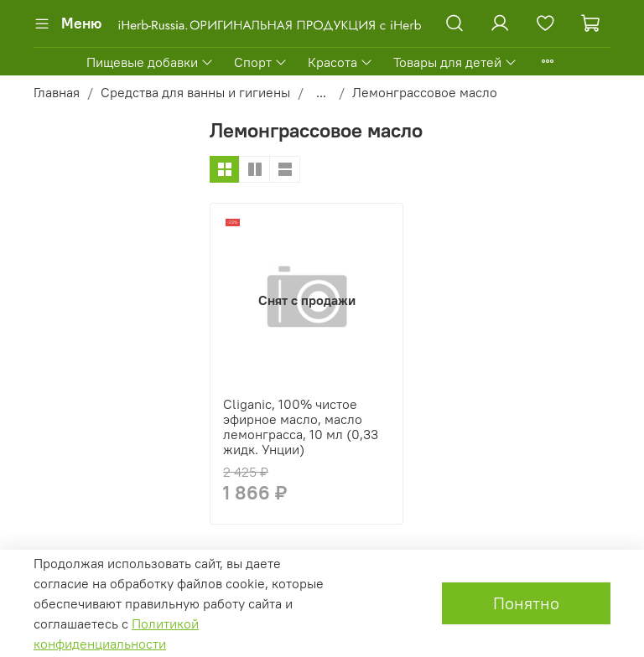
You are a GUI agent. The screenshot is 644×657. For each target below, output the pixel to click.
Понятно (526, 603)
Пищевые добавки (150, 62)
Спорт (261, 62)
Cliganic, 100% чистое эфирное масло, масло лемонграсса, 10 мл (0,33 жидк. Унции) (301, 427)
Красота (340, 62)
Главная (57, 92)
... (321, 92)
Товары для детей (455, 62)
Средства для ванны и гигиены (195, 92)
